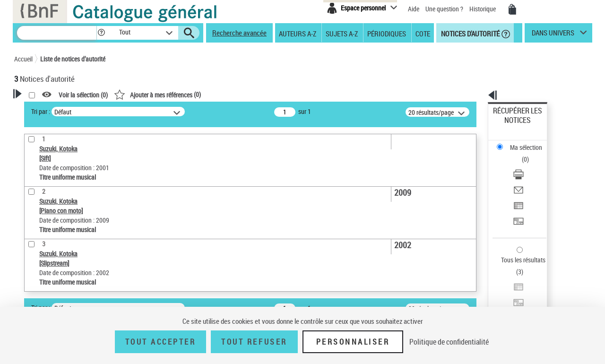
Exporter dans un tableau (527, 165)
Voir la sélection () (205, 95)
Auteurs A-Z (298, 33)
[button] (101, 33)
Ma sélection (511, 126)
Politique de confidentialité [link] (449, 342)
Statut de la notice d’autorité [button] (65, 245)
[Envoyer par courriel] (530, 154)
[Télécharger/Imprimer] (530, 142)
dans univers (553, 35)
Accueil (23, 59)
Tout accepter (161, 342)
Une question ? (444, 9)
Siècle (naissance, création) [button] (64, 277)
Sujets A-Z (342, 33)
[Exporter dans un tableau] (530, 165)
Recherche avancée (239, 33)
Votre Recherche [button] (53, 110)
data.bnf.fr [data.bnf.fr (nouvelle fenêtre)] (487, 290)
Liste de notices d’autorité (73, 59)
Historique (483, 9)
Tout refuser (254, 342)
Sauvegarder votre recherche (73, 166)
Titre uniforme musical (62, 231)
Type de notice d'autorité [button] (60, 202)
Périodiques (387, 33)
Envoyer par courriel (521, 153)
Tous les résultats (517, 202)
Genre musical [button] (44, 293)
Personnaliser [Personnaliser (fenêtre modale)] (353, 342)
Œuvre (36, 217)
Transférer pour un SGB (525, 176)
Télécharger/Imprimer (523, 142)
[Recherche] (57, 33)
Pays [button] (31, 261)
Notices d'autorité (470, 33)
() (279, 94)
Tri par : (162, 111)
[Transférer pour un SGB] (530, 176)
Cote (423, 33)
